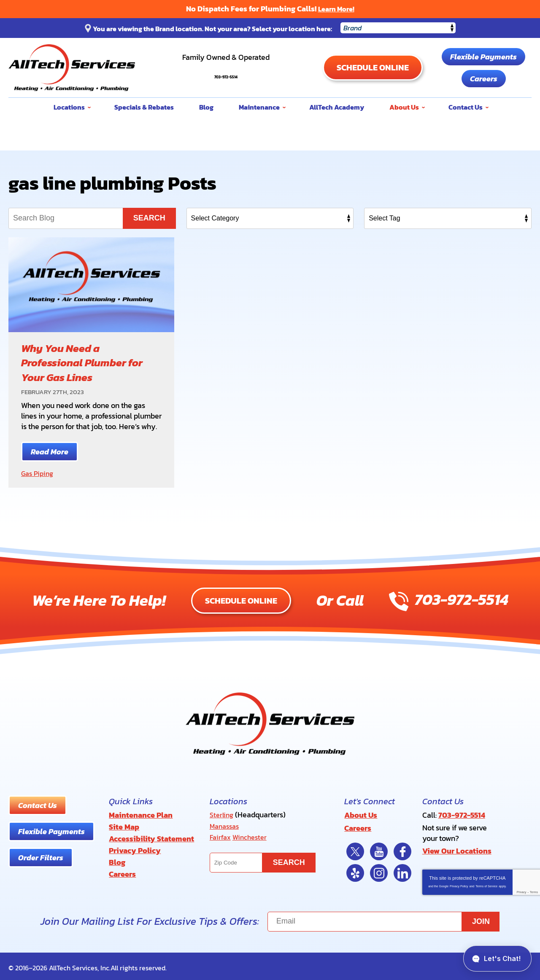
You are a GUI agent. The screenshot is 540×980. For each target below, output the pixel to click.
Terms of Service (486, 883)
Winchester (253, 835)
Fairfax (221, 835)
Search (149, 218)
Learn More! (336, 9)
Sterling (223, 814)
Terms (534, 889)
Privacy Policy (459, 883)
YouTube (379, 848)
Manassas (226, 825)
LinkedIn (402, 870)
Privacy (522, 889)
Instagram (379, 870)
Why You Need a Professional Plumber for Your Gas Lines (85, 362)
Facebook (402, 848)
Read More (50, 452)
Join (481, 918)
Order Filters (41, 857)
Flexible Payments (483, 57)
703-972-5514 (226, 72)
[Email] (383, 919)
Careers (484, 79)
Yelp (355, 870)
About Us (361, 814)
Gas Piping (39, 473)
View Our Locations (457, 848)
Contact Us (38, 805)
